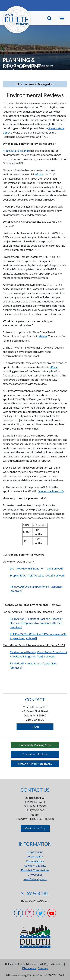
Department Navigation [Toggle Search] (35, 84)
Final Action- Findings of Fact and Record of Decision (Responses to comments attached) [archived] (36, 623)
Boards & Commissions (35, 870)
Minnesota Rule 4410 (51, 491)
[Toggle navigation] (62, 18)
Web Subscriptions (35, 879)
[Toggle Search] (50, 18)
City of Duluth (11, 66)
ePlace (39, 174)
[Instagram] (30, 914)
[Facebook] (18, 914)
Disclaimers (29, 968)
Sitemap (43, 968)
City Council (35, 874)
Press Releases (35, 861)
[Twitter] (41, 914)
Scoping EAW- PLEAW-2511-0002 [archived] (37, 575)
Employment (35, 852)
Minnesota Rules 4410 (16, 151)
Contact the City (35, 828)
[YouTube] (52, 914)
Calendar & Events (35, 865)
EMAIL (35, 727)
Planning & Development (38, 66)
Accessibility (35, 856)
